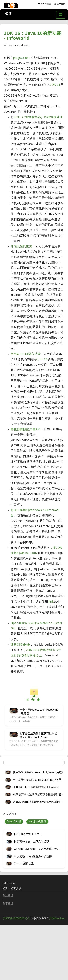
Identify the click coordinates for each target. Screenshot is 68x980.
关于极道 (8, 904)
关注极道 (8, 895)
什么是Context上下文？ (28, 834)
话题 (48, 4)
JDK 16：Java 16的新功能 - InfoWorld (33, 36)
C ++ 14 (42, 359)
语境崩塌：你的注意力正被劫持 (33, 856)
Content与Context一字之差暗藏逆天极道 (38, 849)
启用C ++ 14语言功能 (26, 354)
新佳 (56, 4)
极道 (8, 14)
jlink (51, 602)
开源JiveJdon (57, 918)
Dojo (41, 4)
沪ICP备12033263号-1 (16, 918)
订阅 (62, 4)
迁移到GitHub (20, 645)
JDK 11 (55, 85)
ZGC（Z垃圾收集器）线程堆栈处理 (38, 117)
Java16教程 (14, 821)
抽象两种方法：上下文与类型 (31, 841)
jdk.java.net (21, 58)
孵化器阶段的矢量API (26, 429)
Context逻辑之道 (24, 864)
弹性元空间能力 (22, 246)
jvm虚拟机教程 (37, 821)
